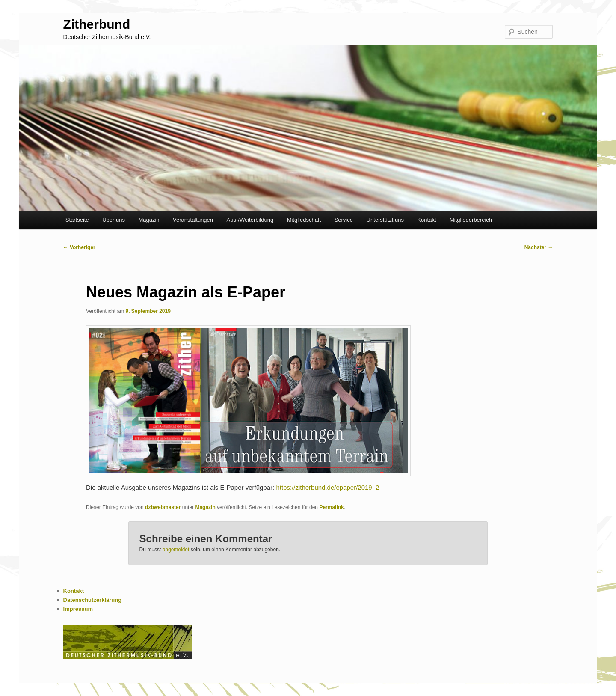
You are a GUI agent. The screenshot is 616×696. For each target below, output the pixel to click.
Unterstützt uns (385, 220)
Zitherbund (97, 24)
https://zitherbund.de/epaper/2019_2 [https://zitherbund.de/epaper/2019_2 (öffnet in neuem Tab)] (327, 487)
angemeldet (176, 550)
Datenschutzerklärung (93, 600)
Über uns (114, 220)
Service (344, 220)
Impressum (78, 609)
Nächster (539, 247)
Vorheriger (79, 247)
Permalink (331, 507)
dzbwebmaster (163, 507)
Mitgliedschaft (304, 220)
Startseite (77, 220)
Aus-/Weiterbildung (250, 220)
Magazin (149, 220)
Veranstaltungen (193, 220)
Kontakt (426, 220)
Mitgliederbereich (471, 220)
